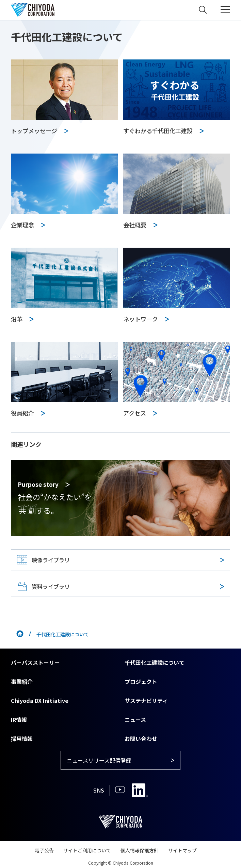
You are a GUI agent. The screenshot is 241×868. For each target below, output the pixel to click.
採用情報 (22, 739)
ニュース (135, 720)
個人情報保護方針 (140, 850)
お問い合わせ (141, 739)
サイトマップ (182, 850)
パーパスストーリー (35, 662)
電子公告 (44, 850)
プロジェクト (141, 681)
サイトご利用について (87, 850)
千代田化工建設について (155, 662)
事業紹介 (22, 681)
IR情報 (19, 720)
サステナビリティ (146, 701)
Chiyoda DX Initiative (40, 701)
